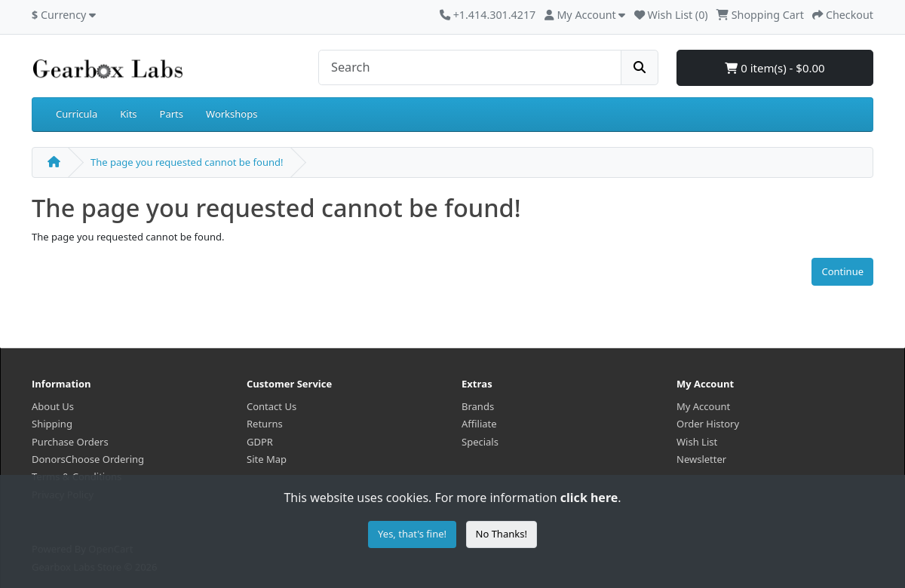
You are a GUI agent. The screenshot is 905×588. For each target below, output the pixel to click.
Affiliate (479, 424)
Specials (480, 442)
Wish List (697, 442)
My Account (703, 406)
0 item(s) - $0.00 (775, 68)
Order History (708, 424)
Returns (265, 424)
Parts (172, 114)
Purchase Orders (70, 442)
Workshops (232, 114)
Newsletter (701, 459)
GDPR (260, 442)
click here (589, 498)
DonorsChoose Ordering (88, 459)
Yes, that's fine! (412, 534)
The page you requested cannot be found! (187, 162)
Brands (478, 406)
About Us (53, 406)
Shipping (52, 424)
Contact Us (271, 406)
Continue (842, 271)
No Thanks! (502, 534)
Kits (128, 114)
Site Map (267, 459)
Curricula (77, 114)
